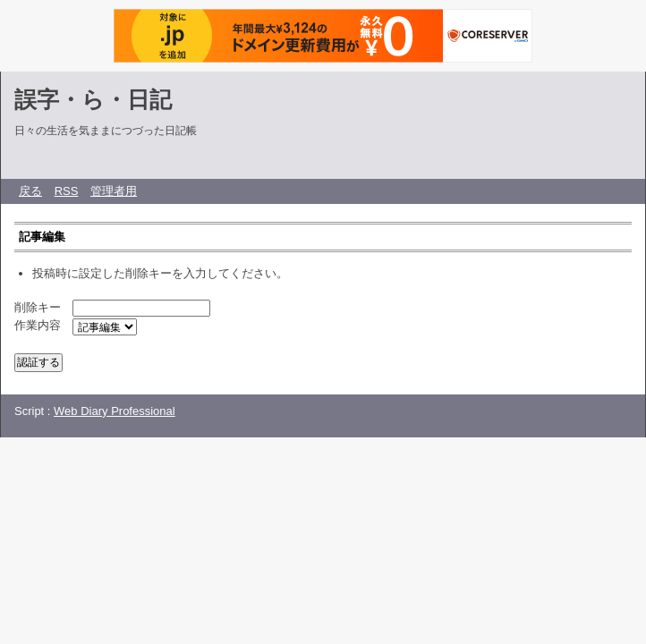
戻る (30, 191)
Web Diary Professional (115, 411)
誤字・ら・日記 (93, 99)
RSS (67, 191)
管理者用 (114, 191)
